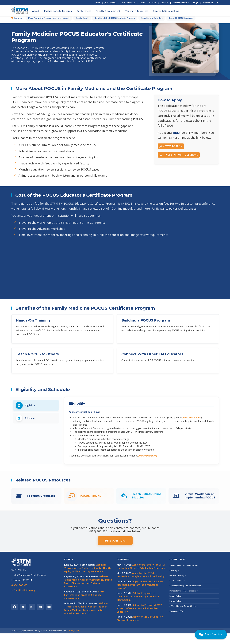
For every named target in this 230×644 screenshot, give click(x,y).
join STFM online (192, 428)
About (36, 11)
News (142, 3)
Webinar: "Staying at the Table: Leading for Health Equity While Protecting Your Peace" (87, 579)
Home (98, 3)
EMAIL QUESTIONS (115, 551)
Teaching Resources (137, 11)
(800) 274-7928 (19, 596)
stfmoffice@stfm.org (23, 601)
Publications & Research (58, 11)
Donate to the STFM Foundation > (184, 601)
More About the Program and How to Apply (49, 85)
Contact (165, 3)
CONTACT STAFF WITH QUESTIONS (179, 165)
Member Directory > (178, 586)
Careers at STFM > (177, 622)
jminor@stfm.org (148, 466)
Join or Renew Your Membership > (184, 576)
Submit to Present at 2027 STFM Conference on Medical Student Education (139, 619)
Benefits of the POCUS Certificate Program (115, 85)
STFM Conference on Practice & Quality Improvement (84, 605)
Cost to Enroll (82, 85)
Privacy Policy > (176, 612)
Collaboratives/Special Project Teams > (186, 596)
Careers (153, 3)
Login (196, 3)
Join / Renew (110, 3)
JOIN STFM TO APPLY (171, 157)
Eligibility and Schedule (152, 85)
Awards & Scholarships (166, 11)
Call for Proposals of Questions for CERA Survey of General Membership (138, 607)
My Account (208, 3)
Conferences (84, 11)
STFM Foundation (181, 3)
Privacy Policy (74, 641)
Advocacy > (174, 581)
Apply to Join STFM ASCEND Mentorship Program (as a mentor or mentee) (140, 595)
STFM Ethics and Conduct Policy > (184, 617)
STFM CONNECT (128, 3)
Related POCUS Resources (181, 85)
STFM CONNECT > (177, 591)
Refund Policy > (176, 607)
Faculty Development (108, 11)
